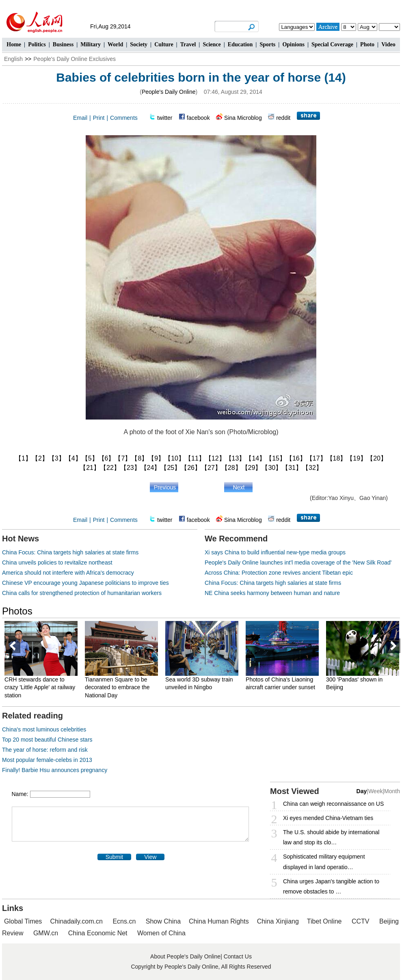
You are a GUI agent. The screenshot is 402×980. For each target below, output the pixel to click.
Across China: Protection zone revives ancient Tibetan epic (279, 573)
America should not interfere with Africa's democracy (68, 573)
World (115, 44)
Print (99, 118)
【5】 (90, 458)
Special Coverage (332, 44)
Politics (37, 44)
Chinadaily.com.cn (76, 921)
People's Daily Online (169, 92)
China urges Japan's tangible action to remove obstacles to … (331, 886)
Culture (164, 44)
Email (80, 118)
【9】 (156, 458)
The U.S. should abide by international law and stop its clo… (331, 837)
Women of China (161, 933)
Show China (163, 921)
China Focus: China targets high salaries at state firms (70, 552)
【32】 (312, 468)
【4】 (73, 458)
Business (63, 44)
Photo (367, 44)
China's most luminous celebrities (44, 729)
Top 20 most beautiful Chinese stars (47, 740)
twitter (165, 118)
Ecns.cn (124, 921)
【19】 (357, 458)
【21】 (90, 468)
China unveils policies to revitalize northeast (57, 562)
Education (240, 44)
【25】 (171, 468)
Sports (267, 44)
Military (91, 44)
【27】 (211, 468)
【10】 (175, 458)
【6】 (107, 458)
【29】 (252, 468)
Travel (188, 44)
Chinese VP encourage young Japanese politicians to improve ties (85, 583)
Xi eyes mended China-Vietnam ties (328, 818)
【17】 (316, 458)
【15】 (276, 458)
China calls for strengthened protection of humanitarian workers (82, 593)
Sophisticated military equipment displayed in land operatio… (324, 862)
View (150, 857)
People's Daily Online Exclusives (75, 59)
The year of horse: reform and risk (45, 750)
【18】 (337, 458)
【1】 (23, 458)
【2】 (40, 458)
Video (388, 44)
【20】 (377, 458)
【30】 (272, 468)
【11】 (195, 458)
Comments (124, 118)
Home (14, 44)
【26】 (191, 468)
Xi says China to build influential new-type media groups (275, 552)
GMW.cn (47, 933)
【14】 (255, 458)
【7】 (123, 458)
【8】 (139, 458)
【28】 (231, 468)
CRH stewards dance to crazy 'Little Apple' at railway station (41, 687)
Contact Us (238, 956)
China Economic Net (98, 933)
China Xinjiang (278, 921)
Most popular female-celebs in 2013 (47, 760)
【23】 (130, 468)
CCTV (361, 921)
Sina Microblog (243, 118)
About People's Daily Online (185, 956)
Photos (17, 611)
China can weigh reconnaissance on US (333, 804)
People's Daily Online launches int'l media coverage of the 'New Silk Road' (298, 562)
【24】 (151, 468)
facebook (198, 118)
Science (212, 44)
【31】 (292, 468)
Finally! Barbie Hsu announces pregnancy (55, 770)
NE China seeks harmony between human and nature (272, 593)
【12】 (215, 458)
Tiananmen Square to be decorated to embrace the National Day (119, 687)
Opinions (293, 44)
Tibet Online (324, 921)
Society (139, 44)
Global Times (23, 921)
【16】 (296, 458)
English (13, 59)
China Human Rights (219, 921)
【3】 (57, 458)
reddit (283, 118)
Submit (115, 857)
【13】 (236, 458)
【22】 (110, 468)
